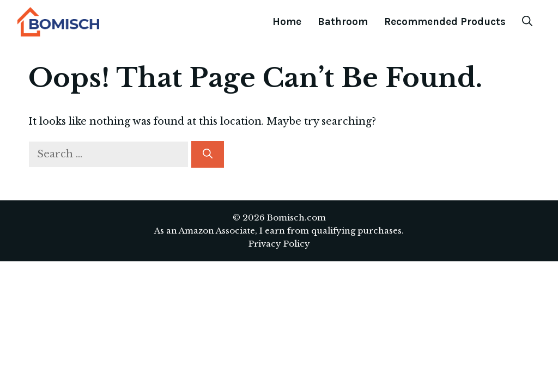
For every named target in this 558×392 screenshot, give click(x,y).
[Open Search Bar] (527, 22)
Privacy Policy (279, 244)
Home (287, 22)
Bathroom (343, 22)
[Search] (208, 154)
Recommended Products (445, 22)
